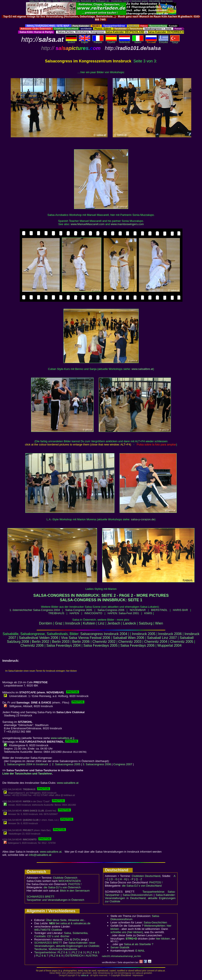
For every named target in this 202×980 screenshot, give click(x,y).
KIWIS (148, 613)
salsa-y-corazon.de (143, 519)
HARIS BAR (180, 610)
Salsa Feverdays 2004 (63, 645)
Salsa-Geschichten (155, 922)
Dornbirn (46, 623)
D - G (114, 879)
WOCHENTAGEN (69, 881)
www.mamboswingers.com (127, 224)
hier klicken (163, 939)
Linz (101, 623)
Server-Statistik (120, 947)
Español (111, 41)
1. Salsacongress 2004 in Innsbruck (26, 764)
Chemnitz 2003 (130, 642)
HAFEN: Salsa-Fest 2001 (123, 613)
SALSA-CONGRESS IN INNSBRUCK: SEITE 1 (101, 600)
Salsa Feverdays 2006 (137, 645)
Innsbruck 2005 (144, 634)
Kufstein (89, 623)
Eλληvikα (163, 41)
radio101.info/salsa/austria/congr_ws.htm (122, 956)
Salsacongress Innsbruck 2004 (104, 634)
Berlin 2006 (81, 642)
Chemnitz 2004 (156, 642)
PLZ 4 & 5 (93, 952)
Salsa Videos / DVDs (49, 1)
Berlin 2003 (61, 642)
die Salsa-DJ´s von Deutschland (142, 886)
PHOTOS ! (75, 884)
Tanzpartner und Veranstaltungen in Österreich (55, 900)
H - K (123, 879)
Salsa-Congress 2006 (111, 610)
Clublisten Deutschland (146, 876)
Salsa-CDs (34, 1)
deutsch (71, 41)
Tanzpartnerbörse (45, 952)
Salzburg (146, 623)
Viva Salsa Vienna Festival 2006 (86, 638)
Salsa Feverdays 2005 (100, 645)
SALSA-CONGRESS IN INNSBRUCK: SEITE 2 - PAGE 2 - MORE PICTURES (101, 595)
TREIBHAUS (56, 613)
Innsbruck (73, 623)
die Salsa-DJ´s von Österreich (62, 887)
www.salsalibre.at (142, 369)
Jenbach (114, 623)
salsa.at (85, 975)
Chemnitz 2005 (182, 642)
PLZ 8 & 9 (57, 956)
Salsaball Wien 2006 (129, 638)
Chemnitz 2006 (32, 645)
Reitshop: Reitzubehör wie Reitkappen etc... (91, 1)
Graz (59, 623)
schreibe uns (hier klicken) (127, 932)
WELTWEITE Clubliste (48, 930)
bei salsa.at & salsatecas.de (70, 923)
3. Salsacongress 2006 (97, 764)
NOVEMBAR (138, 610)
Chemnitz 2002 (104, 642)
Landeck (130, 623)
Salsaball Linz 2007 (162, 638)
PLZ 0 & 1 (64, 952)
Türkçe (175, 42)
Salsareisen (65, 1)
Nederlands (125, 41)
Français (98, 41)
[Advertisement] (101, 23)
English (85, 41)
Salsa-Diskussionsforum (137, 895)
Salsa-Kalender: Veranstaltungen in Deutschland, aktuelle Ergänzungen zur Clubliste (140, 898)
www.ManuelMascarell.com (88, 224)
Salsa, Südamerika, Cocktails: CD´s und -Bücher (61, 935)
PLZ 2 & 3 (78, 952)
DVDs (76, 939)
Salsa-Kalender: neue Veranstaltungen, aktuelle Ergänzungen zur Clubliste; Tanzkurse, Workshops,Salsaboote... (67, 946)
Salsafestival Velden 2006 (39, 638)
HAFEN (74, 613)
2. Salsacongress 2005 (66, 764)
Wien (159, 623)
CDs (67, 939)
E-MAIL (140, 951)
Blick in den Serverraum (75, 891)
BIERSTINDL (159, 610)
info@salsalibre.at (40, 855)
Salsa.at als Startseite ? (139, 944)
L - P (131, 879)
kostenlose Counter (121, 1)
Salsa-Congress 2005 (79, 610)
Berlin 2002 (40, 642)
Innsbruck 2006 (170, 634)
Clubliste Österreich (65, 878)
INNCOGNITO (93, 613)
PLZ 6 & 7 (42, 956)
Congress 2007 (123, 764)
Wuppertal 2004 (169, 645)
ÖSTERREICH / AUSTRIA (81, 956)
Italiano (138, 41)
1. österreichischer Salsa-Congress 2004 (35, 610)
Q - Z (139, 879)
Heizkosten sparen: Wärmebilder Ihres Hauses (152, 1)
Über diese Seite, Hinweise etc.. (66, 920)
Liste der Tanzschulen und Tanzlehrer (27, 774)
